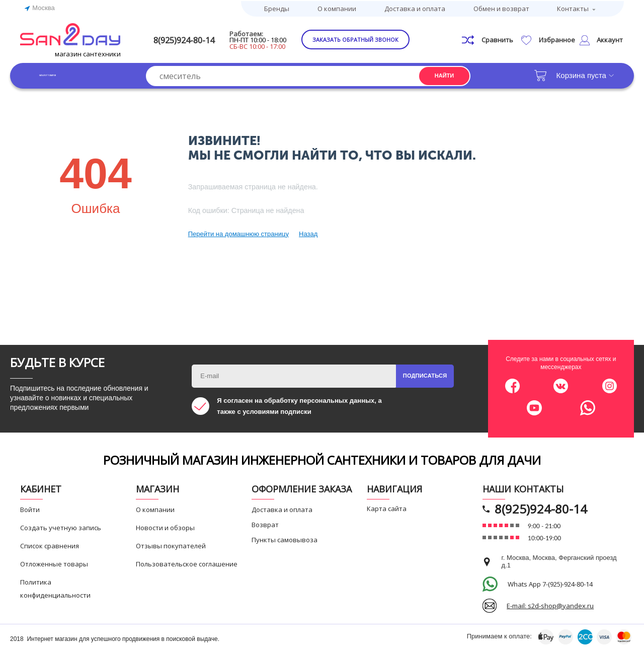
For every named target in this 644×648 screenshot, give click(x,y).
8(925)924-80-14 (200, 39)
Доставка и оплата (415, 8)
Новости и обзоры (165, 526)
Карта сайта (387, 507)
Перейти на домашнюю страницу (238, 232)
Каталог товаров (70, 74)
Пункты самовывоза (285, 538)
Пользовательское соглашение (187, 562)
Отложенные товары (54, 562)
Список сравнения (50, 544)
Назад (308, 232)
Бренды (277, 8)
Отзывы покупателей (171, 544)
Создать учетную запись (61, 526)
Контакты (573, 8)
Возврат (265, 523)
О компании (337, 8)
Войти (30, 508)
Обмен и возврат (501, 8)
